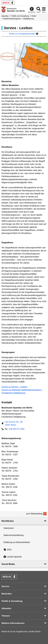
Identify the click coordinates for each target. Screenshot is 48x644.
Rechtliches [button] (8, 521)
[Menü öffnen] (44, 10)
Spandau (5, 16)
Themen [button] (6, 616)
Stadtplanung (28, 19)
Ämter (34, 16)
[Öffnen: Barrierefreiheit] (32, 10)
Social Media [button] (8, 564)
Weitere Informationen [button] (13, 623)
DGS (8, 550)
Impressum (9, 528)
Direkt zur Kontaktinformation (24, 34)
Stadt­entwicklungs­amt (12, 19)
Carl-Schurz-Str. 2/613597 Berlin (14, 423)
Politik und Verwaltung (20, 16)
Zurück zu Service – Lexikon (14, 387)
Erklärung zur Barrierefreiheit (17, 542)
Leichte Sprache (13, 557)
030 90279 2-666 (17, 429)
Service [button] (5, 586)
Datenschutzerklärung (14, 535)
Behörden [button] (7, 594)
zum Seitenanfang (34, 514)
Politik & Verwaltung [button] (12, 601)
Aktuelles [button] (6, 608)
